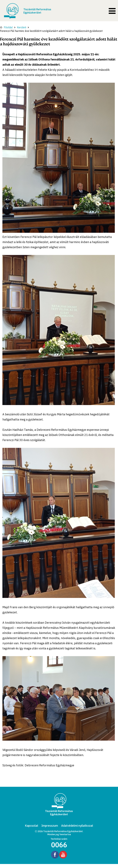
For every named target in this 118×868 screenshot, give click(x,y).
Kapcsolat (32, 826)
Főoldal (6, 27)
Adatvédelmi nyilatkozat (77, 826)
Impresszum (50, 826)
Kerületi (22, 27)
